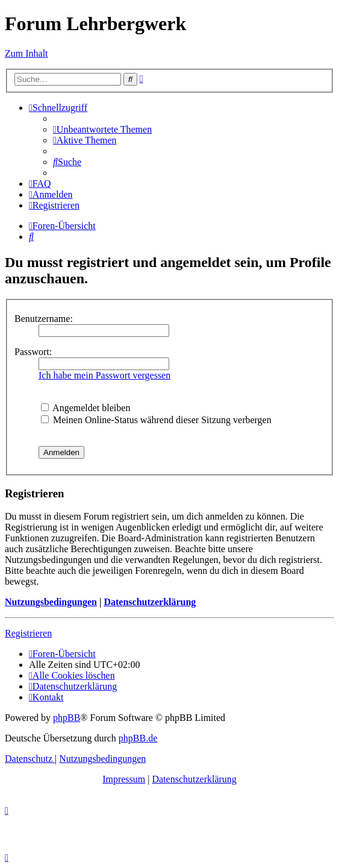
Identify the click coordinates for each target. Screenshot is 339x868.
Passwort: (33, 352)
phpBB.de (138, 738)
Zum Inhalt (26, 53)
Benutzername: (44, 319)
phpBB (67, 718)
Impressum (124, 779)
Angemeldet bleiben (86, 408)
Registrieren (28, 633)
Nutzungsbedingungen (51, 602)
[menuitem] (102, 129)
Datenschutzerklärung (150, 602)
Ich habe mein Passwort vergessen (104, 375)
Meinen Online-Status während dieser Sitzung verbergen (156, 420)
